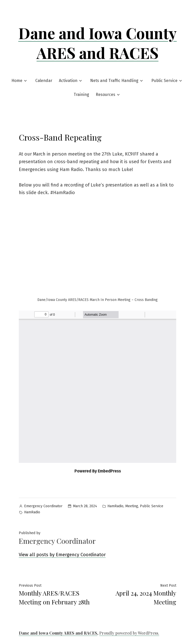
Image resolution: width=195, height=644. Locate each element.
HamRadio (115, 506)
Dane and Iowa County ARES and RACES (97, 43)
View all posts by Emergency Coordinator (62, 555)
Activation (68, 81)
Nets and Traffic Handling (114, 81)
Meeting (132, 506)
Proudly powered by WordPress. (129, 633)
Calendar (44, 81)
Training (81, 95)
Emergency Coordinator (43, 506)
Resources (105, 95)
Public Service (164, 81)
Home (17, 81)
